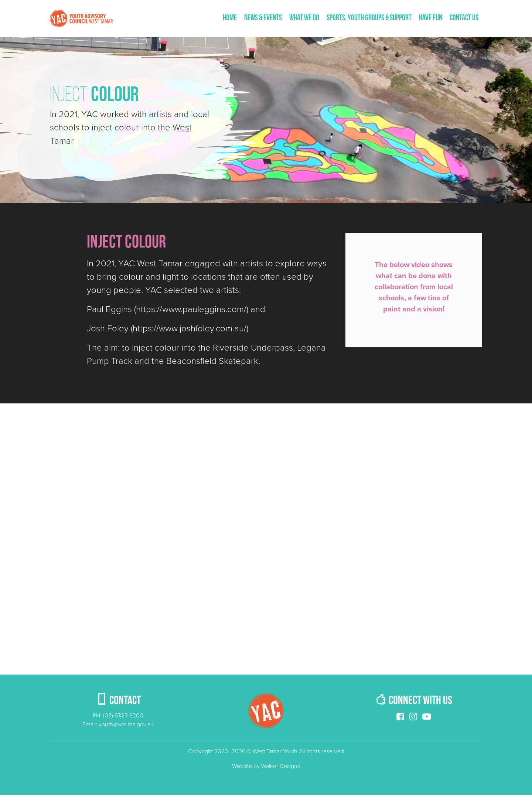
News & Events (263, 18)
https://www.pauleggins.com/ (191, 309)
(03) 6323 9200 (123, 716)
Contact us (464, 18)
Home (230, 18)
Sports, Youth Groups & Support (369, 18)
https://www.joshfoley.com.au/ (190, 329)
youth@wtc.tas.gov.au (126, 724)
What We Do (304, 18)
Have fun (431, 18)
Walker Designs (281, 766)
